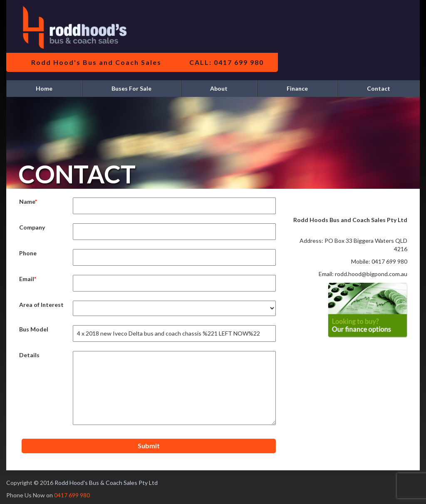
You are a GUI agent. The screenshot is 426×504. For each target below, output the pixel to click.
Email (27, 279)
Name (27, 201)
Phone (28, 253)
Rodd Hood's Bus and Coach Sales (96, 62)
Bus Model (34, 329)
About (219, 88)
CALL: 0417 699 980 (227, 62)
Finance (297, 88)
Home (44, 88)
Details (29, 355)
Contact (379, 88)
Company (32, 227)
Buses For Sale (131, 88)
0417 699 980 (72, 495)
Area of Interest (41, 305)
